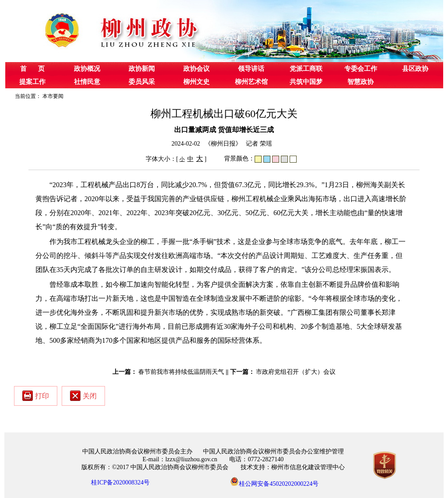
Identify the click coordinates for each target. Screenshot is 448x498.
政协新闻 (142, 69)
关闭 (83, 396)
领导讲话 (251, 69)
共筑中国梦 (306, 82)
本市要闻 (53, 96)
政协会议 (196, 69)
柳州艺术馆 (251, 82)
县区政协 (415, 69)
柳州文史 (196, 82)
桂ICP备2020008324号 (120, 482)
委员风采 (142, 82)
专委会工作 (361, 69)
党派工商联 (306, 69)
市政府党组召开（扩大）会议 (296, 372)
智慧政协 (360, 82)
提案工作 (32, 82)
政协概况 (87, 69)
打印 (36, 396)
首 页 (32, 69)
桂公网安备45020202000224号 (274, 481)
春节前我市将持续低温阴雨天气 (181, 372)
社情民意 (87, 82)
